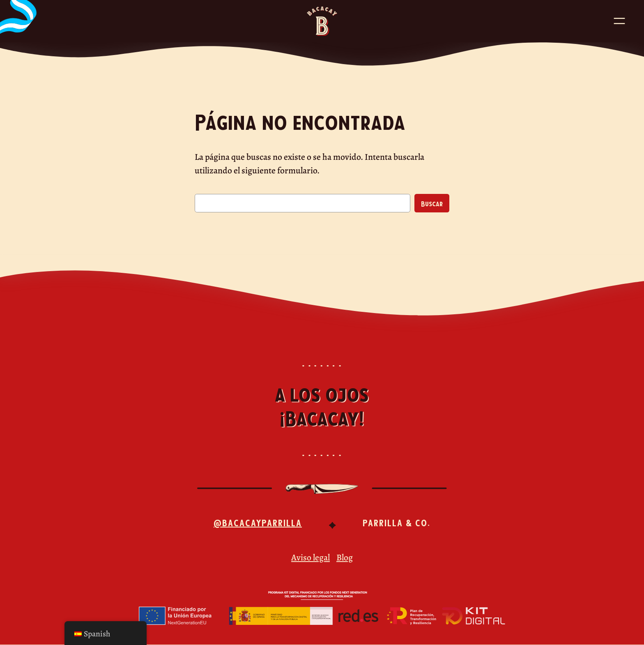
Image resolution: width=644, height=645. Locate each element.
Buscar (432, 203)
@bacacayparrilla (258, 522)
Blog (345, 557)
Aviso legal (310, 557)
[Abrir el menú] (619, 21)
